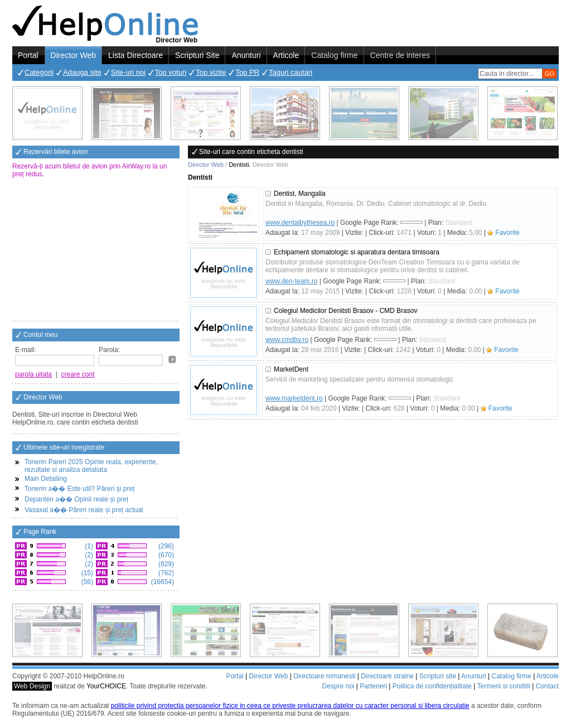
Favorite (507, 233)
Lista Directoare (136, 55)
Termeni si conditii (503, 686)
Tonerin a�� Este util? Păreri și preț (79, 489)
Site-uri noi (128, 72)
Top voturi (171, 72)
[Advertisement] (96, 250)
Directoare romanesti (324, 676)
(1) (88, 546)
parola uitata (33, 374)
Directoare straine (387, 676)
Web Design (32, 686)
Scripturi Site (197, 55)
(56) (86, 582)
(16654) (161, 582)
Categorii (39, 72)
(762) (165, 573)
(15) (86, 573)
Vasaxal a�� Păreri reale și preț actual (84, 510)
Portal (28, 55)
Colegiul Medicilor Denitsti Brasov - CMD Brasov (345, 311)
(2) (88, 555)
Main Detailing (46, 479)
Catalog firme (334, 55)
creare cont (78, 374)
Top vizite (211, 72)
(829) (165, 564)
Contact (547, 686)
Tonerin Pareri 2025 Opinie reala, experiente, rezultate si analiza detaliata (91, 466)
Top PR (247, 72)
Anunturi (246, 55)
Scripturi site (438, 676)
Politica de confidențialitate (432, 686)
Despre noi (338, 686)
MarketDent (291, 369)
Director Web (73, 55)
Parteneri (373, 686)
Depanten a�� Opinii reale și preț (76, 499)
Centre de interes (400, 55)
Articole (286, 55)
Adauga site (82, 72)
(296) (165, 546)
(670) (165, 555)
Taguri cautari (291, 72)
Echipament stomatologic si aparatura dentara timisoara (357, 252)
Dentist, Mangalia (300, 194)
